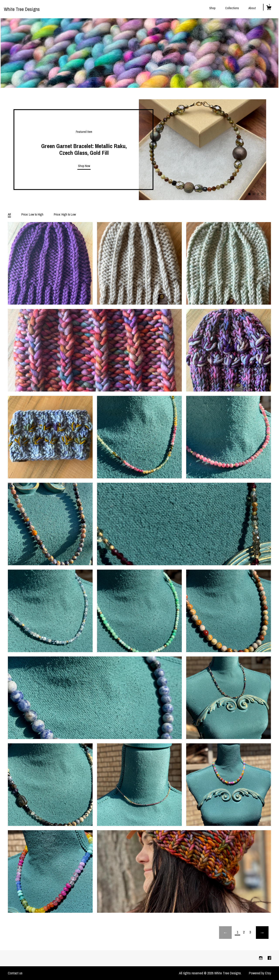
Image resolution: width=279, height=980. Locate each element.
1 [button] (249, 194)
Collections (232, 8)
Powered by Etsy (260, 973)
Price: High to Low (65, 214)
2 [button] (254, 194)
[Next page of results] (262, 933)
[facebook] (269, 958)
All (9, 214)
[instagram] (261, 958)
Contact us (15, 973)
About (252, 8)
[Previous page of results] (225, 933)
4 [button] (262, 194)
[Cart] (269, 8)
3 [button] (258, 194)
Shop (212, 8)
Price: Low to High (32, 214)
